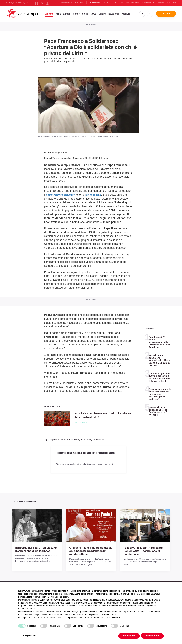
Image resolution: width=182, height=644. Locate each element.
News (93, 14)
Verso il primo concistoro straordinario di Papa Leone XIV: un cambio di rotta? (103, 415)
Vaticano (49, 14)
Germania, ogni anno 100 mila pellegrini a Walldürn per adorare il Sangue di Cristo (160, 377)
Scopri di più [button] (30, 636)
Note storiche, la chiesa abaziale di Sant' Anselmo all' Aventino (158, 411)
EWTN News (78, 3)
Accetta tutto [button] (152, 636)
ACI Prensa (107, 3)
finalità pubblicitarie (36, 606)
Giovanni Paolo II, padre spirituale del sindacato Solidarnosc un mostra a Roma (90, 551)
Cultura (102, 14)
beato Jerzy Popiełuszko (93, 440)
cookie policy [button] (62, 597)
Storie (85, 14)
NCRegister (171, 3)
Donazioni (166, 14)
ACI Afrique (146, 3)
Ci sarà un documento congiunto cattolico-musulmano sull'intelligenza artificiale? (160, 394)
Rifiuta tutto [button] (129, 636)
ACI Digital (125, 3)
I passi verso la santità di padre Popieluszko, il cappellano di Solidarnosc (141, 551)
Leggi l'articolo (81, 422)
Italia (58, 14)
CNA (116, 3)
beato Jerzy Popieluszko (62, 195)
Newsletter (114, 14)
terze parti (65, 600)
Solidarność (73, 440)
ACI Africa (135, 3)
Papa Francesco (58, 440)
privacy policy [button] (131, 591)
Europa (67, 14)
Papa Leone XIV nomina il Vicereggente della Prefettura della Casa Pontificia (159, 342)
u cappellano (97, 195)
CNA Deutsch (159, 3)
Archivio (126, 14)
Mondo (76, 14)
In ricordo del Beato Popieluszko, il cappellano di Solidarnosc (35, 549)
